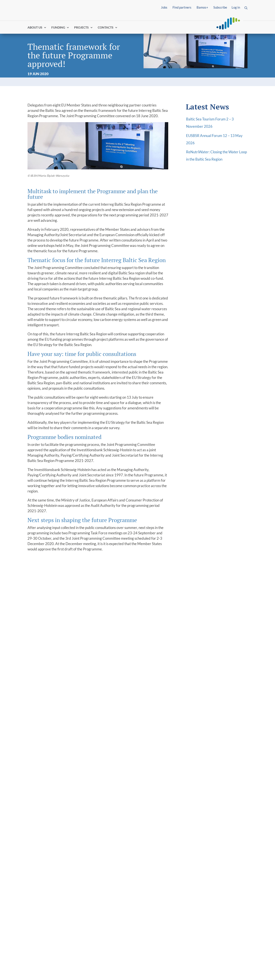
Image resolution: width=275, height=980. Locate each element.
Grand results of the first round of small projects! (162, 674)
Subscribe (220, 7)
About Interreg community (107, 882)
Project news (215, 882)
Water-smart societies (166, 893)
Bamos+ (202, 7)
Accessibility (86, 972)
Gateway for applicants (160, 872)
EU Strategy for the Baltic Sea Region (105, 890)
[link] (47, 865)
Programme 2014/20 (102, 877)
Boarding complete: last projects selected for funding (52, 678)
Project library (210, 872)
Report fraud (114, 972)
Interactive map (217, 877)
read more (41, 738)
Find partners (182, 7)
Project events (216, 887)
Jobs (164, 7)
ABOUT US (35, 28)
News (89, 899)
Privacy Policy (58, 972)
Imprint (34, 972)
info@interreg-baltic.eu (54, 846)
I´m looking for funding (47, 872)
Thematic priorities (157, 882)
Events (90, 904)
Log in (236, 7)
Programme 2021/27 (102, 872)
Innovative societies (164, 887)
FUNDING (58, 28)
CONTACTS (106, 28)
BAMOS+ (149, 937)
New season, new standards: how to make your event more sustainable (108, 678)
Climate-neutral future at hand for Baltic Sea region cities (218, 678)
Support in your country (161, 942)
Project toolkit (210, 893)
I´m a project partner (45, 877)
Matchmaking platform (160, 926)
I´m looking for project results (46, 885)
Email (193, 822)
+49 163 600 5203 (54, 840)
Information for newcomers (164, 877)
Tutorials (149, 931)
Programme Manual (157, 921)
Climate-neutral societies (161, 901)
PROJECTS (81, 28)
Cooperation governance (158, 913)
